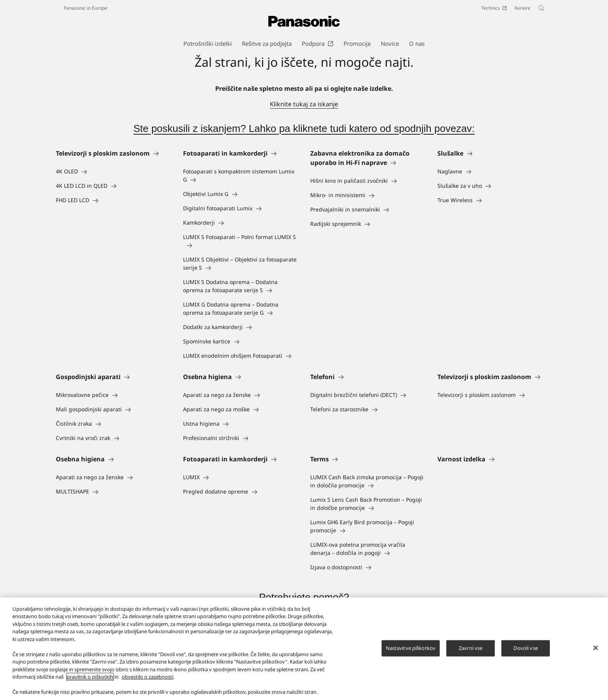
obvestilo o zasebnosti (148, 678)
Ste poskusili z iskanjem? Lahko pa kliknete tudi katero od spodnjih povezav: (304, 128)
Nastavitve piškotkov (411, 649)
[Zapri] (596, 649)
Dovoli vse (525, 649)
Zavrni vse (471, 649)
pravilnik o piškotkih (90, 678)
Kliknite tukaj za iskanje (304, 104)
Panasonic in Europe (85, 8)
